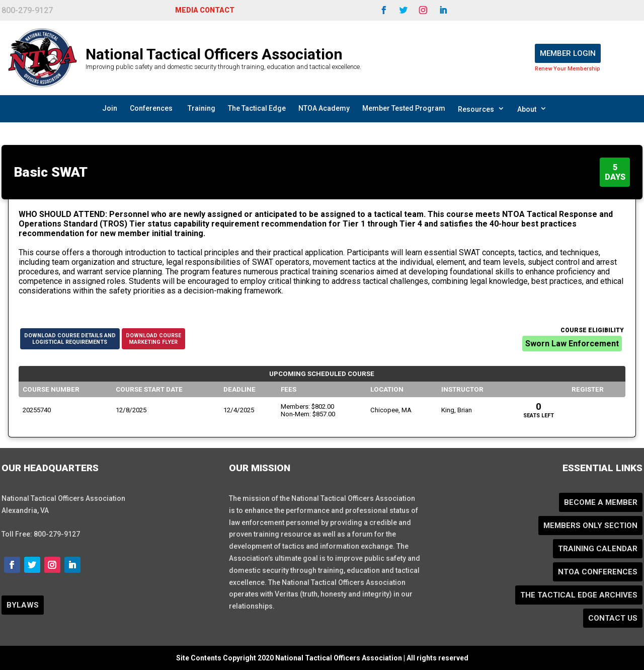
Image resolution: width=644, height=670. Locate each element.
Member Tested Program (404, 108)
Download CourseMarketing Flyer (153, 339)
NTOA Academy (324, 108)
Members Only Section (590, 526)
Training (202, 108)
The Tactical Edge (257, 108)
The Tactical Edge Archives (579, 595)
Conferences (151, 108)
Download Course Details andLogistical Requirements (70, 339)
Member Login (568, 53)
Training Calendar (598, 549)
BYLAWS (23, 605)
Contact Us (613, 618)
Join (110, 108)
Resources (481, 109)
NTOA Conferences (598, 572)
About (532, 109)
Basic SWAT (51, 172)
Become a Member (601, 502)
